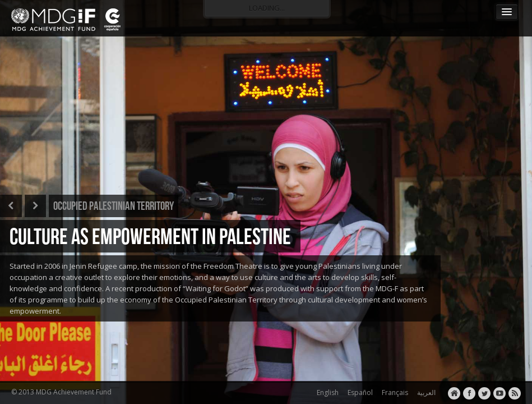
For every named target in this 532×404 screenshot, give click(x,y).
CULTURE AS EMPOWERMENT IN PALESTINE (150, 236)
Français (393, 392)
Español (358, 392)
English (326, 392)
